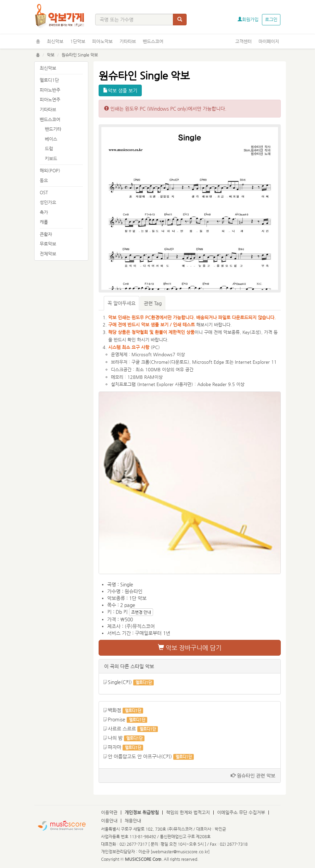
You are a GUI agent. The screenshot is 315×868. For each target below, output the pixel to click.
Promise (117, 719)
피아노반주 (50, 90)
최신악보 (55, 41)
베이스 (51, 139)
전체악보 (48, 254)
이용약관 (109, 812)
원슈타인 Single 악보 (80, 55)
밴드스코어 (153, 41)
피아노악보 (102, 41)
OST (44, 192)
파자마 (115, 747)
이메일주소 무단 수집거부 (241, 812)
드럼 (49, 148)
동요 (44, 180)
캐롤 (44, 222)
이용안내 (109, 821)
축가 (44, 212)
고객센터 (243, 41)
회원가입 (248, 19)
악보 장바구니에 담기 (190, 648)
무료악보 (48, 244)
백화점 (115, 710)
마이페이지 (269, 41)
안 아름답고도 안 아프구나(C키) (140, 756)
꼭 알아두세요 (122, 303)
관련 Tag (153, 303)
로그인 (271, 19)
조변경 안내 (141, 612)
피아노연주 (50, 100)
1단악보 (78, 41)
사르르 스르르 (122, 729)
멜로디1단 (49, 80)
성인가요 (48, 202)
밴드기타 (53, 129)
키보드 (51, 158)
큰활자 (46, 234)
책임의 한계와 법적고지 (188, 812)
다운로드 (179, 362)
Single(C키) (120, 682)
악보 (51, 55)
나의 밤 (115, 738)
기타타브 (128, 41)
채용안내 (133, 821)
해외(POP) (50, 170)
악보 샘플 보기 (120, 90)
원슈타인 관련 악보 (253, 776)
